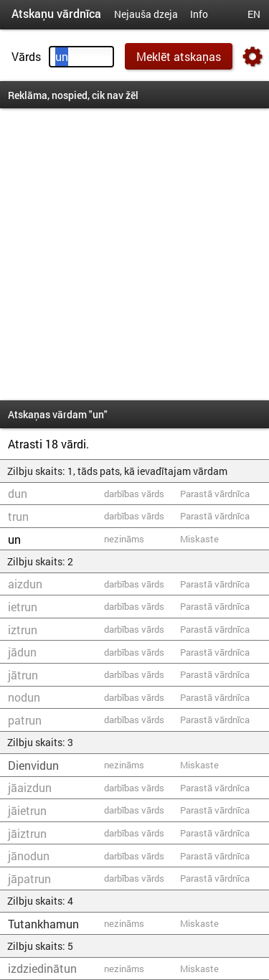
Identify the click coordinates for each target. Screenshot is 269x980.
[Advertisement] (134, 254)
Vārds (26, 56)
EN (254, 14)
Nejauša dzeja (146, 14)
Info (199, 14)
